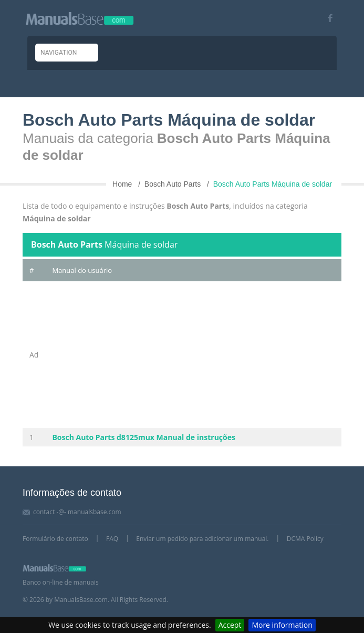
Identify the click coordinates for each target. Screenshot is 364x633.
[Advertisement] (193, 355)
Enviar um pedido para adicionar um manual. (202, 539)
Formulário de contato (55, 539)
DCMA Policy (305, 539)
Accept (230, 625)
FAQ (112, 539)
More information (282, 625)
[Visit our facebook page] (326, 18)
